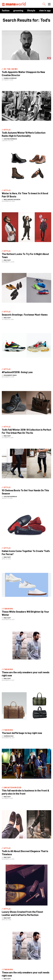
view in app (45, 11)
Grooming (18, 11)
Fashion (6, 11)
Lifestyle (31, 11)
